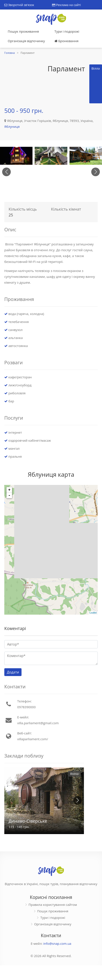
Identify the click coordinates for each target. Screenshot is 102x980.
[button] (96, 172)
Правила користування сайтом (53, 905)
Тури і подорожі (67, 31)
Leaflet (93, 613)
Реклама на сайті (66, 5)
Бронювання (66, 41)
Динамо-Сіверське (28, 821)
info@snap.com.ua (57, 943)
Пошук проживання (23, 31)
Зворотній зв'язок (19, 5)
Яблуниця (12, 126)
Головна (10, 53)
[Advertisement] (24, 85)
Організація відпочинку (26, 41)
